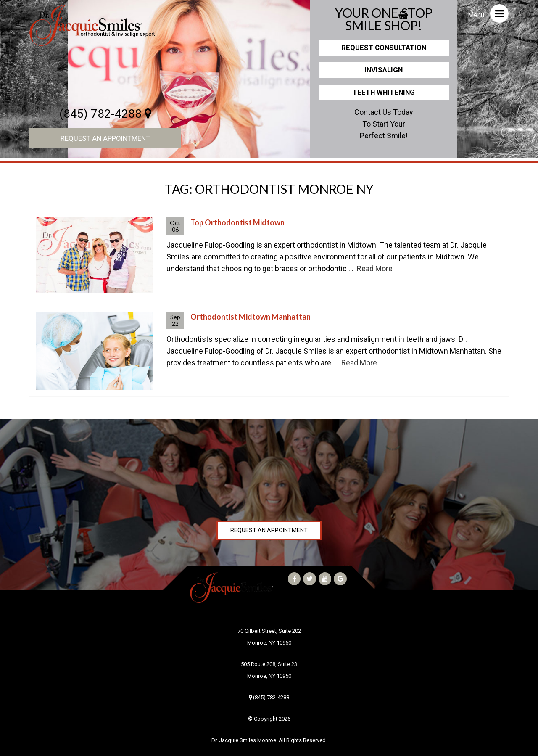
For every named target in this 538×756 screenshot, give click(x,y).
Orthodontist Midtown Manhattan (251, 317)
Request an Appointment (105, 138)
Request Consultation (384, 48)
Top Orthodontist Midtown (237, 222)
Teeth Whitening (384, 92)
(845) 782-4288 (105, 114)
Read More (375, 268)
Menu (488, 13)
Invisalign (384, 70)
